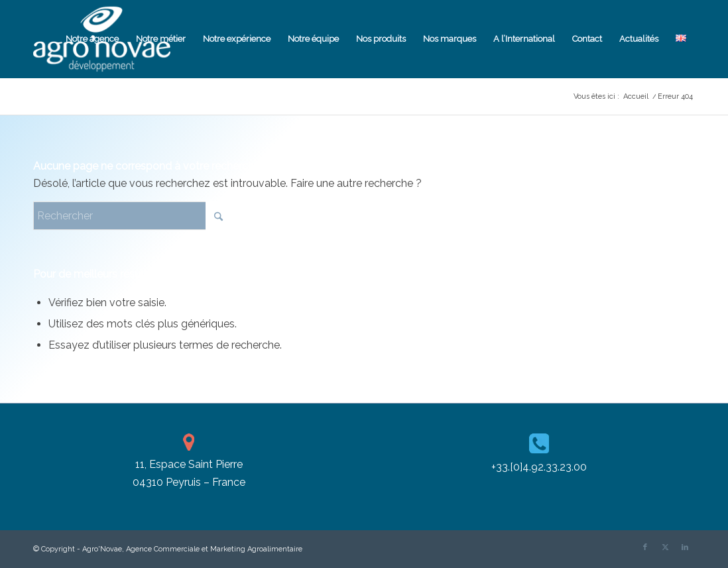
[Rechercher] (133, 216)
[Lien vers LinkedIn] (685, 547)
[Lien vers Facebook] (645, 547)
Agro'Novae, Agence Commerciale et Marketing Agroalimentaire (192, 549)
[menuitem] (92, 39)
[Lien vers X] (665, 547)
